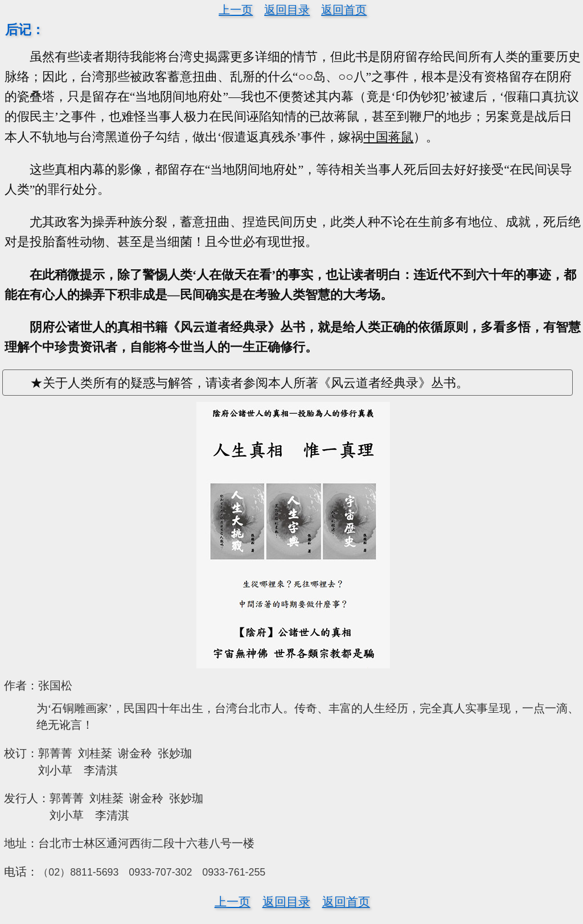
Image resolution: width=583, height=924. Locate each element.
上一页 (236, 10)
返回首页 (344, 10)
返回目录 (287, 10)
